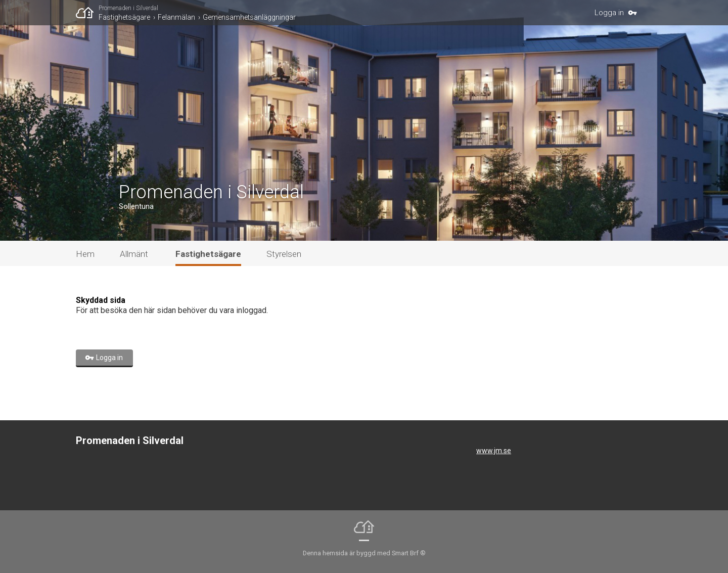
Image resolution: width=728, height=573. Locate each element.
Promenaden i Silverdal (128, 8)
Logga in (609, 13)
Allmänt (134, 254)
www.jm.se (494, 451)
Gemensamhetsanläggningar (249, 17)
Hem (85, 254)
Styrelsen (284, 254)
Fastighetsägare (124, 17)
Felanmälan (176, 17)
